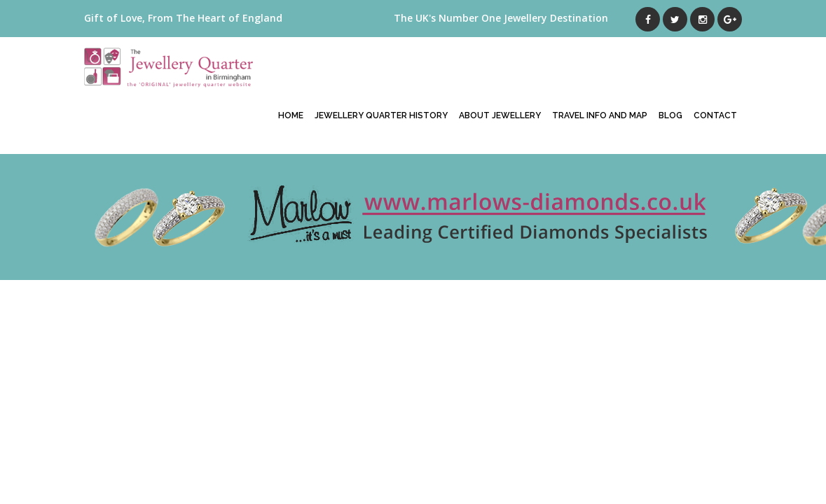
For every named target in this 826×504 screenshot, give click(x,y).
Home (291, 115)
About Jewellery (500, 115)
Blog (670, 115)
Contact (715, 115)
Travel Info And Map (600, 115)
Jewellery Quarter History (381, 115)
